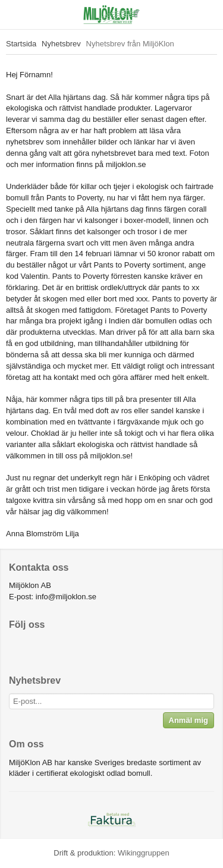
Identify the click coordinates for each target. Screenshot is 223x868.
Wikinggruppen (144, 853)
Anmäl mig (189, 720)
